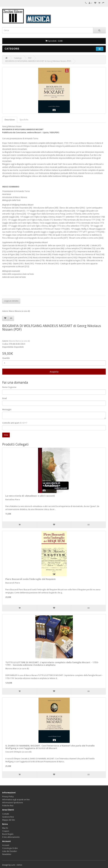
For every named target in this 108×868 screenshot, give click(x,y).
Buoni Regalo (8, 834)
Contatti (6, 814)
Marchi (5, 828)
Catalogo (18, 58)
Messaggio (7, 409)
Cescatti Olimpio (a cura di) (18, 752)
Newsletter (7, 854)
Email (4, 398)
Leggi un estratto (11, 301)
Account (6, 845)
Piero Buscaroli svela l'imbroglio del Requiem (30, 579)
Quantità (6, 358)
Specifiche (24, 120)
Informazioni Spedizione (13, 803)
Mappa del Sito (9, 820)
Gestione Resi (8, 817)
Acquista (54, 372)
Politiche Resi (8, 806)
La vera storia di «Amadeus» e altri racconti (30, 496)
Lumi (13, 865)
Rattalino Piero (13, 500)
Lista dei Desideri (10, 851)
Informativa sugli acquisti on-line (16, 800)
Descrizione (10, 120)
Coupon (6, 831)
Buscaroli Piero (13, 583)
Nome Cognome (9, 387)
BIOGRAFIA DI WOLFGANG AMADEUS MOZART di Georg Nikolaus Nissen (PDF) (38, 61)
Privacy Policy (8, 797)
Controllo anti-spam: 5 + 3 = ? (15, 423)
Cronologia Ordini (10, 848)
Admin (19, 865)
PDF (30, 58)
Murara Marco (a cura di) (19, 341)
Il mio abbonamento (11, 837)
